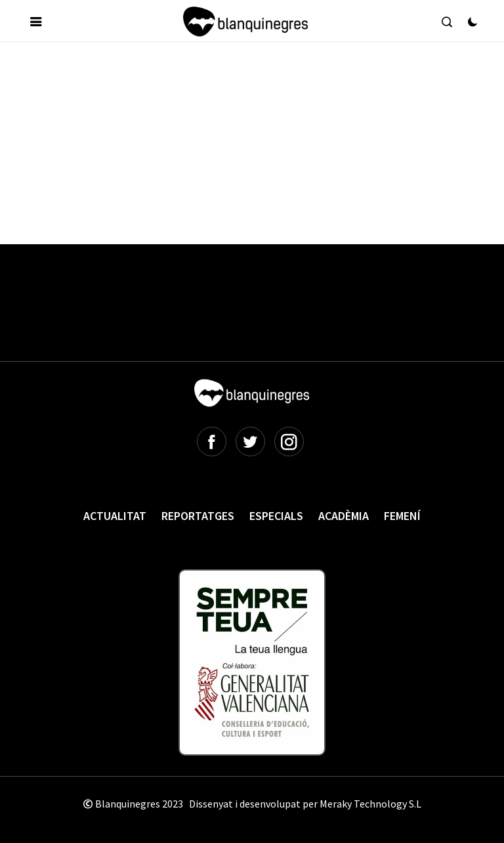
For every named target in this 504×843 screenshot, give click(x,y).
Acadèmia (344, 516)
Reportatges (198, 516)
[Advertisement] (255, 91)
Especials (276, 516)
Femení (402, 516)
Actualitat (115, 516)
